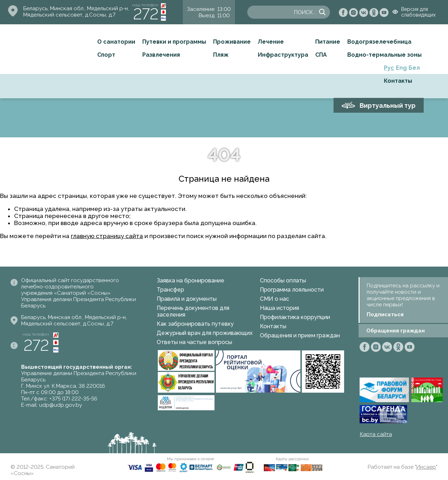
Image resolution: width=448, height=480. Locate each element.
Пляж (221, 55)
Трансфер (170, 290)
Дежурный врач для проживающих (205, 333)
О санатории (116, 42)
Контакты (398, 81)
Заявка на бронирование (191, 280)
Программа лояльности (292, 290)
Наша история (279, 308)
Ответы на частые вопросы (194, 342)
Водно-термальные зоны (384, 55)
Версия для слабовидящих (418, 12)
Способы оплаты (283, 280)
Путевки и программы (174, 42)
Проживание (232, 42)
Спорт (106, 55)
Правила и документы (187, 299)
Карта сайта (376, 434)
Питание (328, 42)
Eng (401, 68)
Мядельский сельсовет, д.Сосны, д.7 (69, 15)
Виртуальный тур (388, 105)
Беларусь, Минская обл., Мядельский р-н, (76, 8)
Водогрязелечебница (379, 42)
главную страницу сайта (107, 236)
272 (146, 14)
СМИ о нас (275, 299)
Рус (389, 68)
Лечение (271, 42)
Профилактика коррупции (295, 317)
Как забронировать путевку (195, 324)
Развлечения (161, 55)
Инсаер (426, 467)
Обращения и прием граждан (300, 335)
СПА (321, 55)
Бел (414, 68)
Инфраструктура (283, 55)
